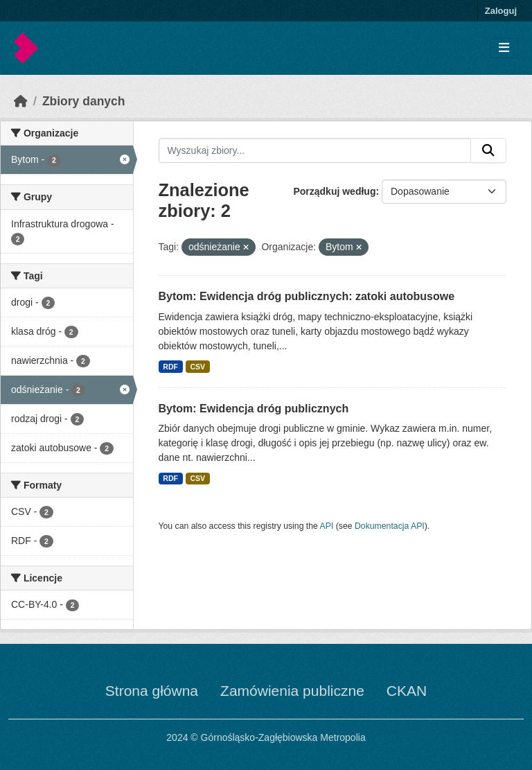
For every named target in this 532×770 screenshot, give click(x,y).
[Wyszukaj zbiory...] (315, 150)
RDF (170, 367)
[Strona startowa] (21, 101)
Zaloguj (501, 11)
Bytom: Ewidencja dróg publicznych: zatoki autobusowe (307, 296)
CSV (197, 367)
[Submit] (488, 150)
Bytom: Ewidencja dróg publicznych (254, 409)
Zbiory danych (84, 101)
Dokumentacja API (390, 526)
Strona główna (152, 691)
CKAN (407, 691)
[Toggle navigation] (504, 48)
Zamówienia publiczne (292, 691)
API (327, 526)
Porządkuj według (334, 191)
